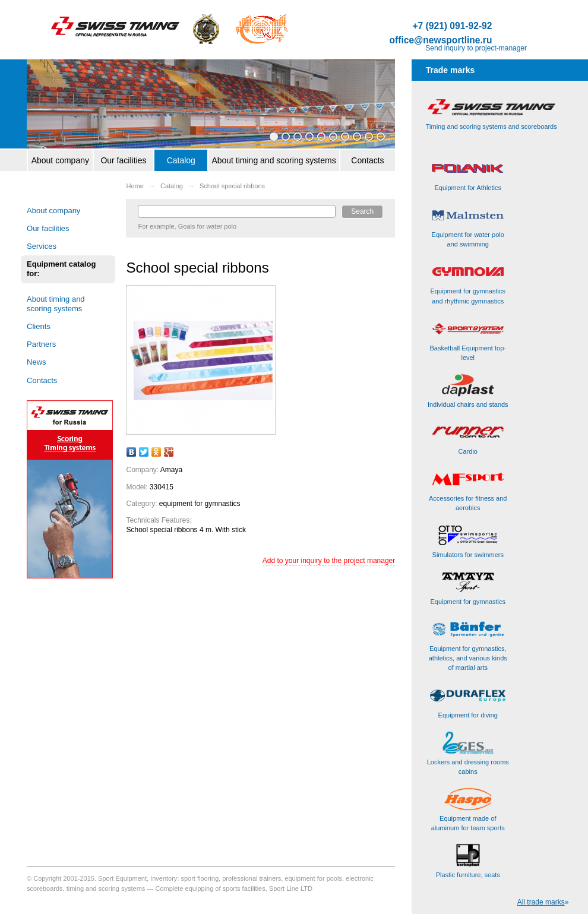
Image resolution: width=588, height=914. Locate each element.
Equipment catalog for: (61, 269)
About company (60, 160)
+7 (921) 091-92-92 (452, 26)
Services (42, 246)
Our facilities (123, 160)
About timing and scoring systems (274, 160)
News (37, 362)
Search (362, 211)
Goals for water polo (207, 226)
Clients (39, 326)
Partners (41, 344)
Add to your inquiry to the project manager (329, 561)
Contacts (367, 160)
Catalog (181, 160)
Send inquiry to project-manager (476, 48)
